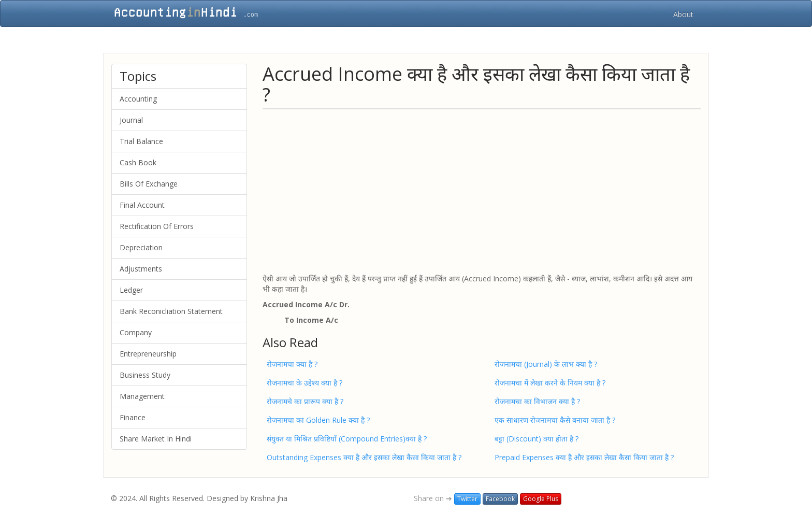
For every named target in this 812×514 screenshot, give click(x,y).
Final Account (142, 205)
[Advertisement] (482, 191)
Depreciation (141, 247)
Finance (133, 417)
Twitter (467, 499)
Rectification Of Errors (157, 226)
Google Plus (541, 499)
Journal (131, 120)
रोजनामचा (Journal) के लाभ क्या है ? (546, 364)
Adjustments (141, 269)
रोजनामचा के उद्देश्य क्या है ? (304, 383)
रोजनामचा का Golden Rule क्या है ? (318, 420)
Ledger (131, 290)
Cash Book (138, 162)
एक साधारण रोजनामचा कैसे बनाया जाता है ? (555, 420)
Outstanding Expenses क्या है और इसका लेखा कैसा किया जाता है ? (364, 457)
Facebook (500, 499)
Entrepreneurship (148, 354)
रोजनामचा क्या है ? (292, 364)
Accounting (138, 99)
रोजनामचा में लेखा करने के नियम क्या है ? (550, 383)
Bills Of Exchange (149, 184)
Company (136, 332)
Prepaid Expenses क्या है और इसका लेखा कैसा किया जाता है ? (584, 457)
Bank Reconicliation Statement (171, 311)
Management (142, 396)
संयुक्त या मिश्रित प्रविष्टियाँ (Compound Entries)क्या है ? (347, 439)
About (683, 14)
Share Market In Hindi (156, 439)
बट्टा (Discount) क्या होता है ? (536, 439)
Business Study (145, 375)
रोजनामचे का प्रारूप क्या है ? (305, 401)
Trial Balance (141, 141)
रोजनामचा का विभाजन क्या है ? (537, 401)
